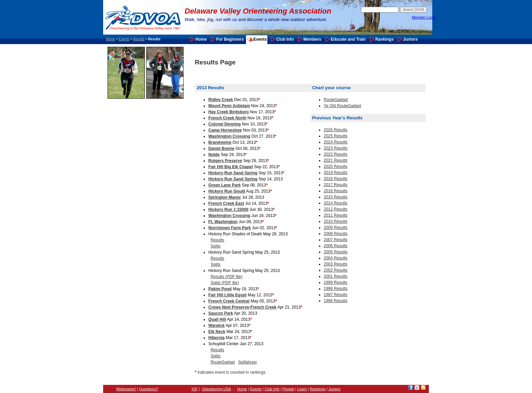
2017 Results (336, 185)
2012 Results (336, 209)
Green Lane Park (224, 185)
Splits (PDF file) (225, 283)
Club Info (285, 39)
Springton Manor (225, 197)
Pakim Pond (220, 289)
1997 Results (336, 295)
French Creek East (226, 203)
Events (124, 39)
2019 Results (336, 173)
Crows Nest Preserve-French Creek (242, 307)
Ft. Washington (223, 222)
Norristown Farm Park (230, 228)
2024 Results (336, 142)
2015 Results (336, 197)
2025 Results (336, 136)
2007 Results (336, 240)
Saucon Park (221, 313)
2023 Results (336, 148)
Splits (216, 246)
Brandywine (220, 142)
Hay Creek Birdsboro (229, 112)
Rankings (384, 39)
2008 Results (336, 234)
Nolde (214, 155)
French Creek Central (229, 301)
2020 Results (336, 166)
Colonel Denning (224, 124)
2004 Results (336, 258)
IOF (195, 389)
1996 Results (336, 301)
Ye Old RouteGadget (342, 106)
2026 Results (336, 130)
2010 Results (336, 221)
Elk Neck (217, 332)
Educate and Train (348, 39)
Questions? (149, 389)
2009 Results (336, 228)
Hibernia (216, 338)
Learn (302, 389)
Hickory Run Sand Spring (233, 173)
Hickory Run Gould (227, 191)
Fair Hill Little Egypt (227, 295)
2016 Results (336, 191)
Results (139, 39)
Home (110, 39)
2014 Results (336, 203)
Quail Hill (217, 319)
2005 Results (336, 252)
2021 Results (336, 160)
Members (312, 39)
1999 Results (336, 282)
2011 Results (336, 215)
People (288, 389)
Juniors (410, 39)
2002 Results (336, 270)
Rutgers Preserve (225, 161)
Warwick (216, 326)
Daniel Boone (221, 149)
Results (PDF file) (227, 277)
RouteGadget (223, 362)
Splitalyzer (248, 362)
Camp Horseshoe (225, 130)
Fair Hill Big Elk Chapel (231, 167)
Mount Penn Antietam (229, 106)
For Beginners (230, 39)
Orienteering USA (216, 389)
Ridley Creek (221, 100)
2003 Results (336, 264)
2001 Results (336, 276)
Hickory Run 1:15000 (228, 210)
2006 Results (336, 246)
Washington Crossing (229, 136)
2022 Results (336, 154)
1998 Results (336, 289)
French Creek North (227, 118)
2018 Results (336, 179)
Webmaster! (126, 389)
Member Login (424, 17)
